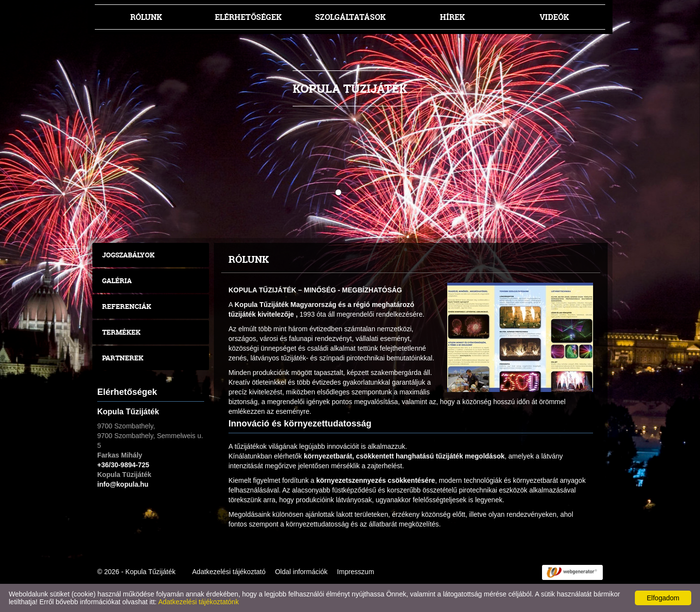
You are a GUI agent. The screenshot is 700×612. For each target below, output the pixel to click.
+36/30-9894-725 (123, 465)
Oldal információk (301, 572)
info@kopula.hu (123, 484)
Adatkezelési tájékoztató (229, 572)
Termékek (121, 332)
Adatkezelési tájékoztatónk (198, 602)
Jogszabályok (128, 255)
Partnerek (123, 358)
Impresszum (355, 572)
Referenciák (127, 306)
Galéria (117, 280)
